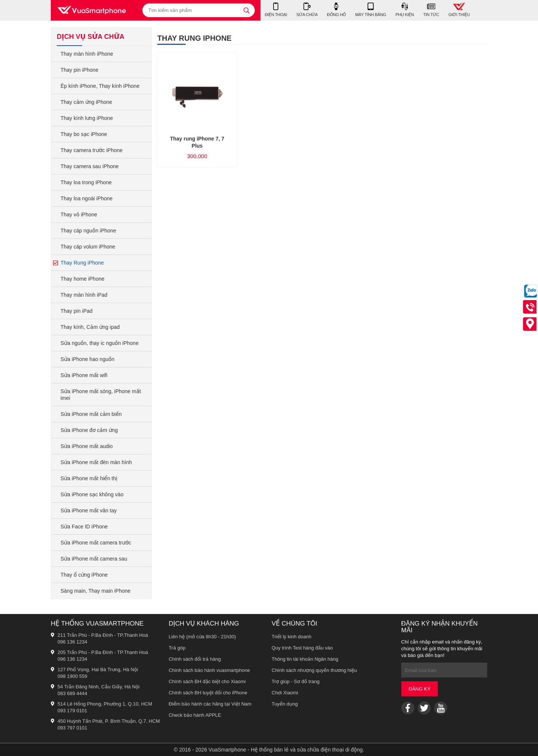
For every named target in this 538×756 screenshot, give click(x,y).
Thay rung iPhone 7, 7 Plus (197, 142)
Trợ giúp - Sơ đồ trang (296, 681)
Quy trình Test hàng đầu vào (302, 648)
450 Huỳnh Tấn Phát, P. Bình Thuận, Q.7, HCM (109, 721)
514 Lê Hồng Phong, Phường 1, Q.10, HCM (105, 704)
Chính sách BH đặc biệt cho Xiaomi (207, 681)
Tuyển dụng (285, 704)
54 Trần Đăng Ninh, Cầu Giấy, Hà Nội (98, 687)
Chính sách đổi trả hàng (195, 659)
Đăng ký (420, 689)
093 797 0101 (72, 728)
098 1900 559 (72, 676)
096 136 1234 (72, 642)
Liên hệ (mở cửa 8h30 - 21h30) (202, 637)
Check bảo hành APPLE (195, 715)
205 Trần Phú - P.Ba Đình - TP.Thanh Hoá (103, 652)
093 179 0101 (72, 711)
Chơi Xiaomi (285, 693)
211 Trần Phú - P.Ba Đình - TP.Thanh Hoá (103, 635)
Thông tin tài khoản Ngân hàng (305, 659)
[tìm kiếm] (247, 10)
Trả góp (177, 648)
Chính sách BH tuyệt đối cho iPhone (208, 693)
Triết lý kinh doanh (292, 637)
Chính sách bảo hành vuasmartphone (209, 670)
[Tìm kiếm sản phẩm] (199, 10)
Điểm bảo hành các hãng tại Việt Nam (210, 704)
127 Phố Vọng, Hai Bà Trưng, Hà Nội (98, 669)
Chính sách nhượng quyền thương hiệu (314, 670)
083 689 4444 (72, 693)
